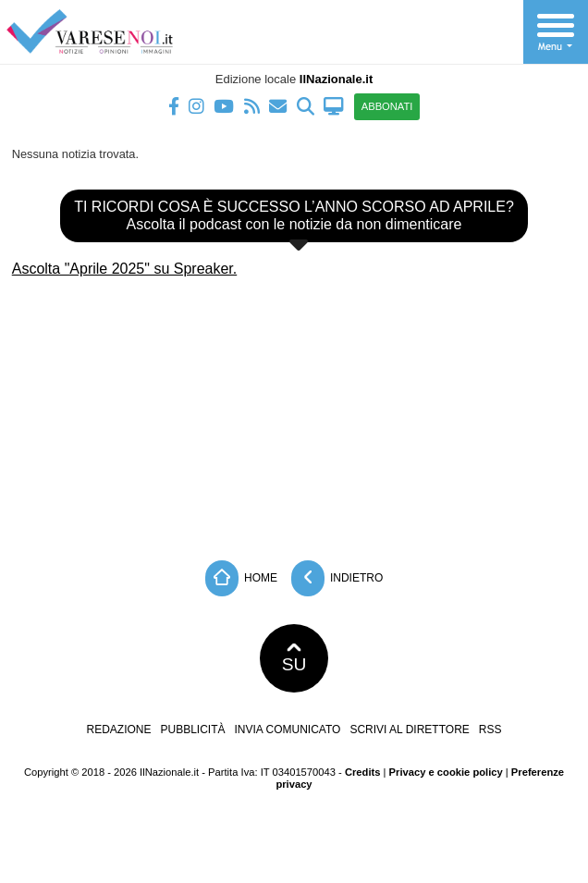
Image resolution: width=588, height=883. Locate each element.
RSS (490, 730)
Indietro (337, 578)
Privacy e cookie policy (446, 772)
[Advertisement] (294, 412)
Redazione (118, 730)
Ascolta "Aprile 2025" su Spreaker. (125, 269)
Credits (363, 772)
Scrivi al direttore (409, 730)
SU (294, 658)
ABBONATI (387, 106)
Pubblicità (193, 730)
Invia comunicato (288, 730)
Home (241, 578)
